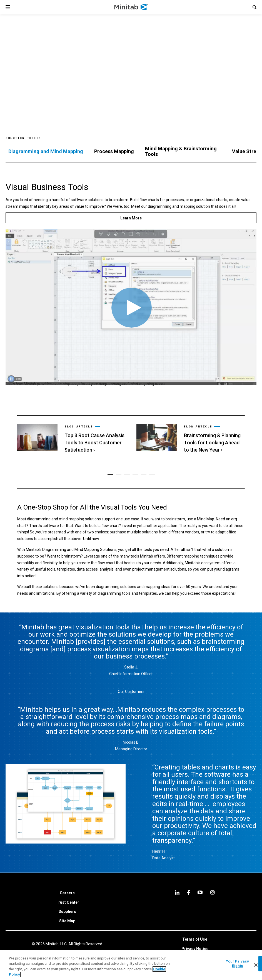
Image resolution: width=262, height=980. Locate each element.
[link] (71, 439)
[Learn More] (131, 218)
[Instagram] (212, 892)
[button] (254, 7)
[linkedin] (177, 892)
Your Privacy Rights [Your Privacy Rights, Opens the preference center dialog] (238, 963)
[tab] (46, 151)
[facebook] (189, 892)
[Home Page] (132, 7)
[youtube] (200, 892)
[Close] (256, 965)
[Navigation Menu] (8, 7)
